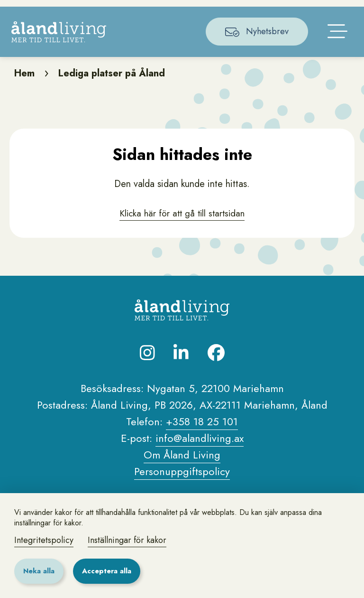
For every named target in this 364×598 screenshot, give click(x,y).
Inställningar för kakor (127, 540)
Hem (24, 104)
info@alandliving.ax (200, 469)
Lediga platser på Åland (112, 104)
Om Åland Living (182, 486)
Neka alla (39, 571)
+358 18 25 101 (202, 452)
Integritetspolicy (44, 540)
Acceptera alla (107, 571)
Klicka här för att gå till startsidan (182, 244)
